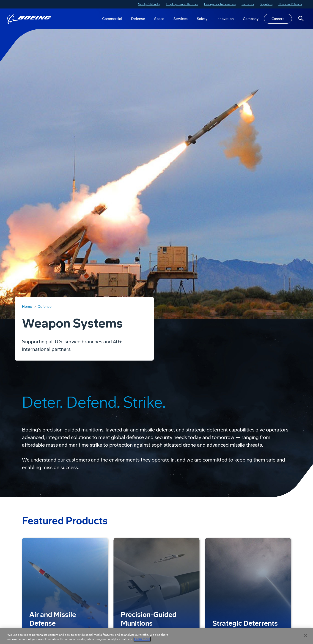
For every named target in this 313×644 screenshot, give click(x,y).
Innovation (225, 19)
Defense (138, 19)
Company (251, 19)
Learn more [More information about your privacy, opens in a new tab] (142, 639)
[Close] (306, 636)
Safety (202, 19)
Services (181, 19)
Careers (278, 19)
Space (159, 19)
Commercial (112, 19)
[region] (156, 636)
